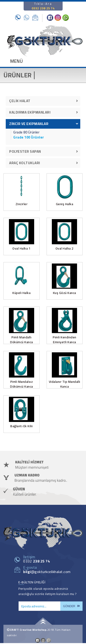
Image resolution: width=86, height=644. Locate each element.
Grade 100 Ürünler (29, 137)
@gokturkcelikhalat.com (47, 572)
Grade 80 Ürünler (26, 132)
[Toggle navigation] (14, 62)
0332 (36, 561)
